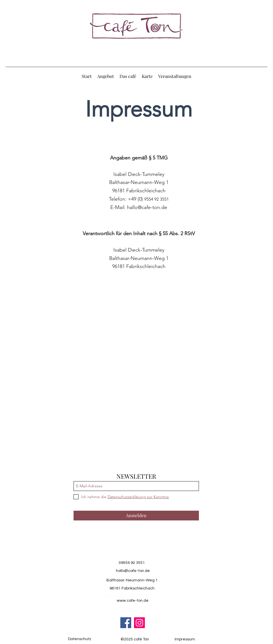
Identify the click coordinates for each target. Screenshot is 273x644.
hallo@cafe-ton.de (147, 207)
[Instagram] (139, 623)
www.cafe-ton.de (133, 601)
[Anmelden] (136, 516)
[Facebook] (126, 623)
